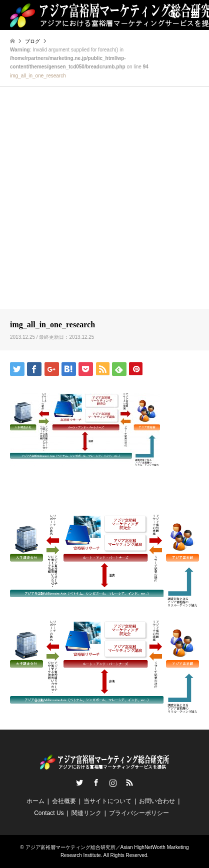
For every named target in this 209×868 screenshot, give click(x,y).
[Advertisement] (104, 199)
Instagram (113, 783)
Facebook (96, 783)
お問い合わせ (157, 801)
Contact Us (49, 813)
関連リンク (86, 813)
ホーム (35, 801)
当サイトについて (107, 801)
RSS (129, 783)
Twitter (79, 783)
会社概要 (64, 801)
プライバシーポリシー (139, 813)
